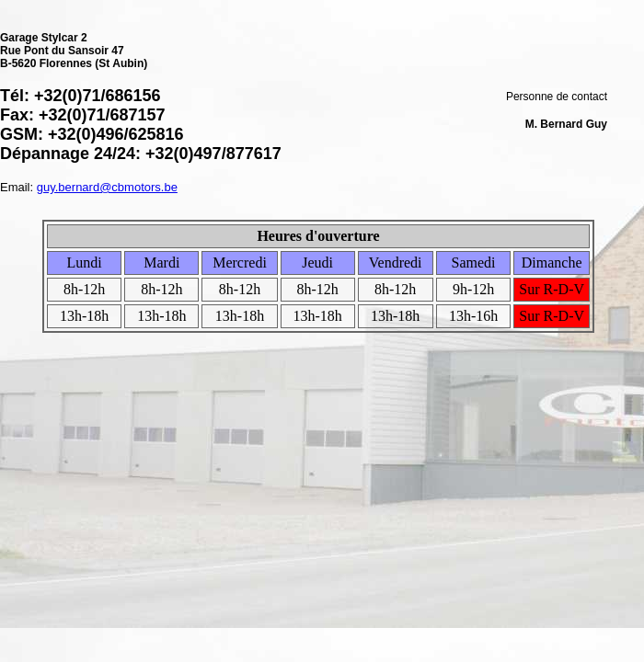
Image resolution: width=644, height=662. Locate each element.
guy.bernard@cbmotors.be (107, 187)
